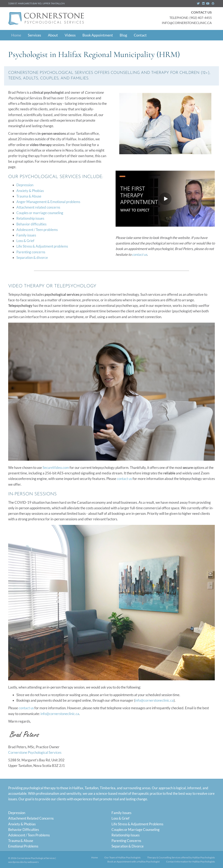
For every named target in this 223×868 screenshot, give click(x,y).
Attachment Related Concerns (31, 818)
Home (16, 35)
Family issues (26, 235)
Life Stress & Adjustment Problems (137, 824)
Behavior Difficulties (24, 830)
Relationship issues (30, 218)
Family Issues (121, 813)
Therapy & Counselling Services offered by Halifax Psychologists (181, 857)
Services (34, 35)
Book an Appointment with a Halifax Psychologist (133, 862)
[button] (165, 199)
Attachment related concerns (38, 207)
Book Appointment (98, 35)
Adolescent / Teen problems (37, 230)
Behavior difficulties (31, 224)
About (53, 35)
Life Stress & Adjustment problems (42, 246)
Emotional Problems (23, 846)
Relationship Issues (126, 835)
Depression (25, 185)
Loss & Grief (25, 241)
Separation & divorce (32, 258)
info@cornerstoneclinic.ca (154, 700)
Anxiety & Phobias (30, 191)
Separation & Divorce (128, 846)
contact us (140, 254)
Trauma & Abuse (29, 196)
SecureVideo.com (56, 468)
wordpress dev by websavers (23, 862)
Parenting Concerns (126, 841)
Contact (140, 35)
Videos (70, 35)
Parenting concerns (31, 252)
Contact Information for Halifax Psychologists (190, 862)
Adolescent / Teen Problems (29, 835)
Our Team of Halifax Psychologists (122, 857)
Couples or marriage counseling (40, 213)
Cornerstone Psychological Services (35, 752)
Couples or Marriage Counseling (136, 830)
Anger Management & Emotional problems (48, 202)
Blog (123, 35)
